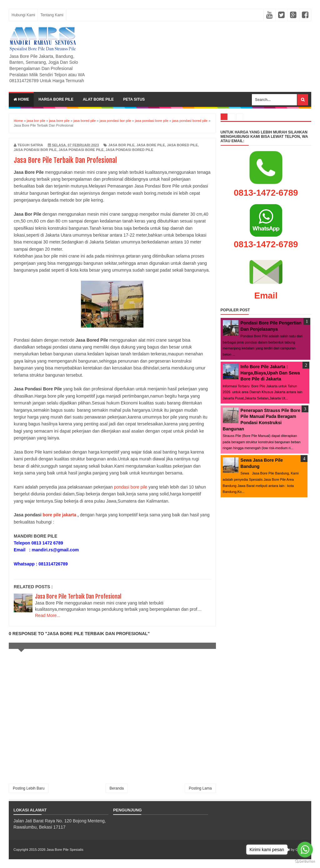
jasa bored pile (182, 145)
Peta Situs (134, 99)
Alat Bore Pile (98, 99)
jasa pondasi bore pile (81, 150)
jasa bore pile (150, 145)
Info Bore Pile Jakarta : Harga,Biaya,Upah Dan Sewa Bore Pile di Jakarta (270, 373)
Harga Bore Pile (56, 99)
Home (21, 99)
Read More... (48, 615)
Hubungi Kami (23, 15)
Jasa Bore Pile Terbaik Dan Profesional (78, 596)
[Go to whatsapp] (305, 850)
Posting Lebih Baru (29, 788)
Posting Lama (200, 788)
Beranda (117, 788)
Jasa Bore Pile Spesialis (65, 850)
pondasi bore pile (131, 487)
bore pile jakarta (60, 515)
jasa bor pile (121, 145)
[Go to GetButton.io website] (305, 862)
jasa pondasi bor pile (35, 150)
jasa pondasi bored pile (129, 150)
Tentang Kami (52, 15)
